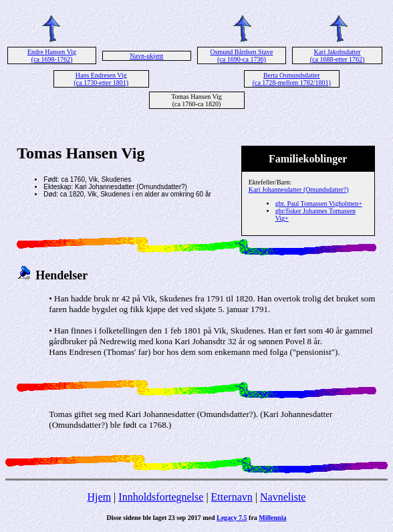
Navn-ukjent (146, 56)
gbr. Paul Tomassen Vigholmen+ (319, 204)
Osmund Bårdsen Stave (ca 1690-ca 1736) (241, 55)
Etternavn (232, 497)
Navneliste (283, 497)
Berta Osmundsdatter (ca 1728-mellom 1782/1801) (292, 79)
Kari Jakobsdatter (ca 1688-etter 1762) (338, 55)
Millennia (272, 518)
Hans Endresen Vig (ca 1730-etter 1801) (101, 79)
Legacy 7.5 (232, 518)
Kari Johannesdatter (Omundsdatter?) (299, 189)
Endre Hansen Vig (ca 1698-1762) (52, 55)
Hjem (100, 497)
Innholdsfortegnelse (161, 497)
